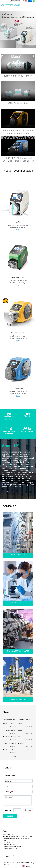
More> (15, 756)
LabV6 (18, 222)
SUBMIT (10, 816)
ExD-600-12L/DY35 (18, 333)
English (26, 866)
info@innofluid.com (18, 1)
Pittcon (20, 724)
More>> (18, 230)
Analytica (21, 730)
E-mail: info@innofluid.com (11, 848)
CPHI (20, 737)
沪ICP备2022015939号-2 (26, 863)
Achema (20, 743)
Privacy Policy (6, 864)
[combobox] (28, 866)
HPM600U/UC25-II (18, 277)
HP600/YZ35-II (18, 388)
